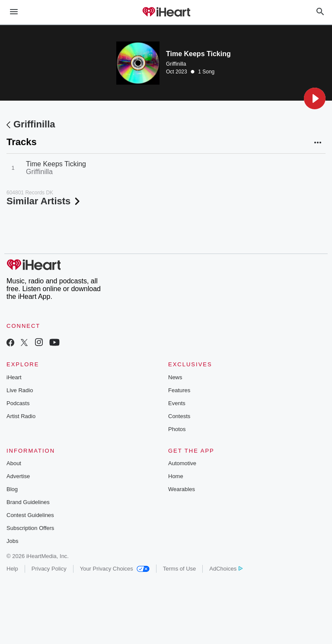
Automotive (182, 463)
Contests (179, 416)
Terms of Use (180, 569)
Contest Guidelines (30, 515)
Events (177, 403)
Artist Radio (21, 416)
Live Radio (20, 390)
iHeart (14, 377)
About (14, 463)
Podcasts (18, 403)
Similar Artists (44, 201)
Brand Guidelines (28, 502)
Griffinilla (176, 64)
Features (179, 390)
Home (176, 476)
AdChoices (226, 569)
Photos (177, 429)
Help (12, 569)
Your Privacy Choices (115, 569)
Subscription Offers (30, 528)
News (175, 377)
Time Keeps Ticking (56, 164)
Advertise (18, 476)
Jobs (12, 541)
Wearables (182, 489)
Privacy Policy (49, 569)
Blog (12, 489)
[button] (315, 98)
